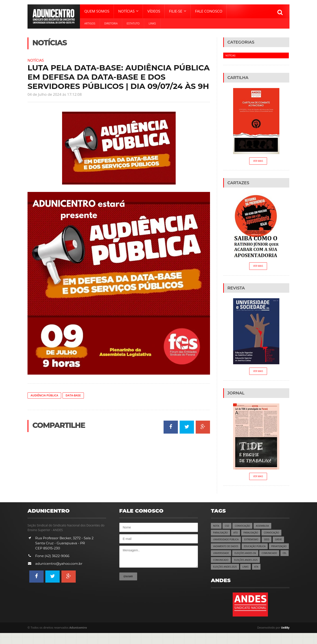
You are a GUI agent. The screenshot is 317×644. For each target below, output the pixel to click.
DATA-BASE (76, 396)
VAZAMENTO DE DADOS (227, 549)
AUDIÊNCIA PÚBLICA (46, 396)
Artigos (90, 23)
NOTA (216, 528)
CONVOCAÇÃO (244, 528)
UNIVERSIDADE (244, 556)
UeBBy (285, 638)
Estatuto (133, 23)
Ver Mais (258, 161)
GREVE (283, 542)
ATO (237, 535)
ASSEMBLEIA (265, 528)
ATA (215, 578)
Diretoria (111, 23)
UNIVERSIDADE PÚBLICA (227, 542)
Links (152, 23)
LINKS (279, 571)
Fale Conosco (209, 11)
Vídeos (154, 11)
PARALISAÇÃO (221, 535)
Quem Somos (97, 11)
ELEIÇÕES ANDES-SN (270, 556)
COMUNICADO (221, 563)
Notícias (36, 60)
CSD (228, 528)
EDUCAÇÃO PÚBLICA (258, 549)
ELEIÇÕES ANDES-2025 (258, 571)
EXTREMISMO (254, 542)
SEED (271, 542)
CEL (238, 563)
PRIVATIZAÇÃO (221, 556)
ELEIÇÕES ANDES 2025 (226, 571)
